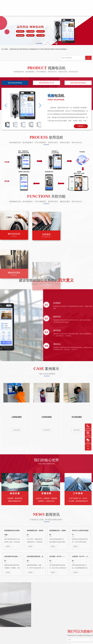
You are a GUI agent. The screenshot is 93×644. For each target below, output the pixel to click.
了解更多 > (81, 126)
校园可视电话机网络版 (15, 83)
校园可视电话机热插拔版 (78, 83)
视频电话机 (73, 10)
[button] (39, 43)
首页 (64, 10)
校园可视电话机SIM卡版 (46, 83)
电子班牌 (82, 10)
